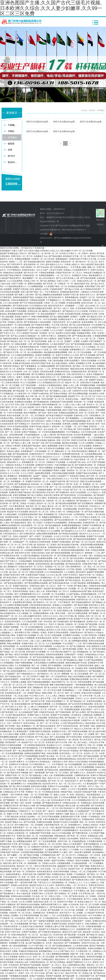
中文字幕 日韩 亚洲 (60, 325)
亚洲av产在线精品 (37, 976)
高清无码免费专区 (48, 619)
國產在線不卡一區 (63, 451)
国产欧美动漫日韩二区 (59, 907)
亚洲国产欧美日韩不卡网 (14, 575)
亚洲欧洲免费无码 (92, 869)
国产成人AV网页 (79, 712)
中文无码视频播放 (19, 308)
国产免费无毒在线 (80, 833)
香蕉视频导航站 (46, 951)
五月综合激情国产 (39, 418)
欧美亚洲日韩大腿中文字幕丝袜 (86, 487)
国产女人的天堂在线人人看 (68, 278)
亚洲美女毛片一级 (94, 622)
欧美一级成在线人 (78, 795)
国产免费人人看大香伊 (24, 295)
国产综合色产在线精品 (69, 751)
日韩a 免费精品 (91, 924)
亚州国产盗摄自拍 (73, 330)
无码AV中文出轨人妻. (90, 943)
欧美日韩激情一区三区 (75, 926)
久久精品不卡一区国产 (15, 973)
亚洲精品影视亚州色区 (70, 292)
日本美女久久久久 (97, 311)
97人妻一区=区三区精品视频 (12, 396)
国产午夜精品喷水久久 (26, 674)
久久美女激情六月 (30, 929)
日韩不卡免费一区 (19, 284)
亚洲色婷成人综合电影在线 (59, 498)
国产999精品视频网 (66, 698)
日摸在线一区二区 (54, 501)
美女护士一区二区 (94, 404)
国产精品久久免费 (27, 806)
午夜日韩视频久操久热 (64, 465)
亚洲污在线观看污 (72, 361)
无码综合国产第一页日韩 (29, 619)
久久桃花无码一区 (22, 394)
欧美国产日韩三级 (71, 295)
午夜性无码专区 (59, 322)
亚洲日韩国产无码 (92, 286)
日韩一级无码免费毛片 (48, 891)
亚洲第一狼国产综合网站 (55, 861)
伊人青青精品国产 (20, 731)
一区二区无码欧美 (37, 415)
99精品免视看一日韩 (23, 344)
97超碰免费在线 (79, 841)
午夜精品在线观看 (37, 300)
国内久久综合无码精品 (78, 762)
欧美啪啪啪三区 (51, 514)
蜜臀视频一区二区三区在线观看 (75, 674)
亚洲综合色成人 (29, 270)
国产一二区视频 (25, 759)
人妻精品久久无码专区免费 (92, 292)
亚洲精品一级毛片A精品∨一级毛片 (28, 429)
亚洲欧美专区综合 (62, 372)
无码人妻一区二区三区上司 (15, 685)
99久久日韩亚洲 (26, 350)
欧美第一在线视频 (33, 803)
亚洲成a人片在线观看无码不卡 (76, 270)
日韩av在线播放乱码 (20, 300)
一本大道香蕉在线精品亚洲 (34, 745)
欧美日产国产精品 (74, 388)
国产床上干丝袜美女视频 (30, 539)
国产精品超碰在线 (20, 454)
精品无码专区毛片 (56, 306)
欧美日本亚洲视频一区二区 (93, 578)
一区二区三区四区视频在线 (31, 627)
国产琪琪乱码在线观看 (68, 534)
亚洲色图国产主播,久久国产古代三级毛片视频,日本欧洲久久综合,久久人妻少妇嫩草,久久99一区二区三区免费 (46, 251)
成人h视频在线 (69, 501)
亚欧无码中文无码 (22, 553)
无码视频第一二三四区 (74, 306)
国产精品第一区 (94, 372)
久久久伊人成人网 (54, 575)
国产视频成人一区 (74, 696)
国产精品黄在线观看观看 (66, 503)
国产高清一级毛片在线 (48, 413)
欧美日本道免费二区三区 (18, 415)
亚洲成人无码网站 (11, 915)
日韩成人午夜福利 (13, 446)
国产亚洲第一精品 (13, 726)
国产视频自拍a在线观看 (90, 751)
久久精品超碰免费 (79, 863)
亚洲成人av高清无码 (20, 885)
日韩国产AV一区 (88, 720)
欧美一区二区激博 (94, 421)
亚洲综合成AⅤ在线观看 (21, 896)
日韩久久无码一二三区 (66, 281)
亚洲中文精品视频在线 (35, 388)
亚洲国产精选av (34, 693)
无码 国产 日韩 (38, 443)
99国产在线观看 (32, 668)
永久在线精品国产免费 (28, 712)
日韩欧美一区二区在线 (75, 624)
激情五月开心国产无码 (72, 932)
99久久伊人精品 (92, 468)
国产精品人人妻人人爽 (21, 443)
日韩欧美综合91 (76, 633)
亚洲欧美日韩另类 (39, 547)
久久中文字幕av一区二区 (30, 517)
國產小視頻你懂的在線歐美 (61, 685)
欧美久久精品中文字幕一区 (73, 630)
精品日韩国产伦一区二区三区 (64, 682)
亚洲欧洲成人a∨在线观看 (71, 377)
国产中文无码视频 (88, 355)
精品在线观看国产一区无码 (52, 314)
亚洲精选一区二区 (90, 484)
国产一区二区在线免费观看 (45, 841)
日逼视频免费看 (63, 863)
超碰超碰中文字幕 (65, 866)
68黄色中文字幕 (22, 970)
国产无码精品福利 (61, 622)
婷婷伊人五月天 (7, 259)
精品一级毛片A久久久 (51, 778)
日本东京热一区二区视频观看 (18, 569)
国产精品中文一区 (36, 253)
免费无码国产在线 (88, 778)
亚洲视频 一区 (82, 910)
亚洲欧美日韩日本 (11, 806)
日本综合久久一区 (97, 506)
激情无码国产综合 (82, 284)
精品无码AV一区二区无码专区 (68, 959)
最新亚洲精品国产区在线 (76, 663)
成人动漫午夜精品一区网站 (63, 363)
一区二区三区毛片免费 (52, 690)
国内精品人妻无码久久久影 (49, 630)
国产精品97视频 (81, 605)
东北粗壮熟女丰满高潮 (70, 720)
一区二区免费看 (36, 825)
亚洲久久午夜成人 (54, 421)
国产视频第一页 (95, 613)
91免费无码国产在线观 (35, 575)
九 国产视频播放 (90, 569)
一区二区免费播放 (96, 863)
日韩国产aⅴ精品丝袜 (40, 394)
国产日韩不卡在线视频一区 (62, 597)
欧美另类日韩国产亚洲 (41, 363)
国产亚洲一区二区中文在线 (39, 869)
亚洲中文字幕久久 (49, 336)
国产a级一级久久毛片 (55, 973)
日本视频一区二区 (76, 589)
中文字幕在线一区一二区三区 (46, 808)
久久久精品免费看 (29, 622)
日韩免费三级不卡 (22, 418)
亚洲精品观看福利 (41, 613)
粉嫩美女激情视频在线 (52, 517)
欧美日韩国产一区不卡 (90, 709)
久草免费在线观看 (94, 841)
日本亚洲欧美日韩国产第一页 (88, 828)
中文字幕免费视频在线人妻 (50, 748)
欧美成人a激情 (13, 451)
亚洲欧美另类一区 (39, 649)
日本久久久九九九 (50, 616)
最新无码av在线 (77, 369)
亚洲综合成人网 (34, 311)
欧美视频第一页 (18, 481)
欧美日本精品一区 (31, 723)
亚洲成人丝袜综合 (91, 825)
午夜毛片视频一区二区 (20, 847)
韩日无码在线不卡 (67, 808)
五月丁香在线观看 (28, 385)
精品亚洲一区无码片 (91, 932)
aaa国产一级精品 (40, 476)
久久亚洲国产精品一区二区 (55, 286)
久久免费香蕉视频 (37, 410)
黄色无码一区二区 (27, 800)
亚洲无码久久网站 (63, 885)
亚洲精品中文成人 (59, 731)
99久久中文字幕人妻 (68, 616)
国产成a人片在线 (72, 289)
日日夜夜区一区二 (51, 729)
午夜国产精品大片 (52, 328)
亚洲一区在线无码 (11, 965)
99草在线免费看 (85, 682)
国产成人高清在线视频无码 (15, 671)
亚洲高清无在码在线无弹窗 (82, 457)
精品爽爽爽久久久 (19, 784)
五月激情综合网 (93, 907)
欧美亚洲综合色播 (93, 369)
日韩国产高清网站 (29, 932)
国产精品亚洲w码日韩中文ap (34, 937)
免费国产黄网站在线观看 (27, 839)
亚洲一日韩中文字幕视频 (83, 657)
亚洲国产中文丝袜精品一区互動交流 (66, 715)
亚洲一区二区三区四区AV (25, 380)
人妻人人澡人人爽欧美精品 (41, 641)
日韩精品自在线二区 (71, 803)
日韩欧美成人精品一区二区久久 (43, 586)
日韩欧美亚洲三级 (37, 501)
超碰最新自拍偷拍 (63, 657)
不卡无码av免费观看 (68, 797)
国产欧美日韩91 (80, 915)
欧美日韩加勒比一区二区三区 (75, 547)
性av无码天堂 (85, 830)
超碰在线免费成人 (14, 874)
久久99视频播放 (7, 663)
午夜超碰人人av (70, 407)
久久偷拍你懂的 (10, 514)
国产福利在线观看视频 (60, 553)
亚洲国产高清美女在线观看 (24, 597)
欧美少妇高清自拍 (63, 921)
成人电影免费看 (83, 806)
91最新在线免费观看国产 (89, 407)
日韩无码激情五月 (54, 454)
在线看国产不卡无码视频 (89, 520)
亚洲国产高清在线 (87, 424)
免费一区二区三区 (55, 341)
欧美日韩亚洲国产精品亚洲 (31, 339)
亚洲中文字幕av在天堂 (68, 446)
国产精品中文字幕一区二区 (15, 352)
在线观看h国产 (27, 451)
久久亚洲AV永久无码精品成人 (38, 762)
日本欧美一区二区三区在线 (43, 259)
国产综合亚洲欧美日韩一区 (66, 520)
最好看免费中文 (95, 275)
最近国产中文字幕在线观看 (15, 589)
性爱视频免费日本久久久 (30, 594)
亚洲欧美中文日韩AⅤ (44, 465)
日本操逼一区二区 (19, 869)
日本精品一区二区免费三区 (75, 745)
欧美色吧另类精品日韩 (29, 347)
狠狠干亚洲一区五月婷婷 (44, 814)
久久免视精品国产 (82, 811)
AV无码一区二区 (91, 753)
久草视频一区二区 (11, 891)
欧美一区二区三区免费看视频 (81, 767)
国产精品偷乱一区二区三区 (76, 718)
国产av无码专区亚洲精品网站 (81, 704)
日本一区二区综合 (78, 907)
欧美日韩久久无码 (97, 605)
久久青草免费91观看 (22, 374)
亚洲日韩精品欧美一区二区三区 (25, 935)
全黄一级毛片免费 (57, 613)
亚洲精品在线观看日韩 (68, 413)
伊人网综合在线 (69, 300)
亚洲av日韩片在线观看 (91, 693)
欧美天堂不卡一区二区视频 (71, 913)
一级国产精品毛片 (87, 399)
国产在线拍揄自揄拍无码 (34, 262)
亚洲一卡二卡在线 (65, 586)
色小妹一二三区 (44, 369)
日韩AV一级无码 (89, 253)
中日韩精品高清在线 (51, 792)
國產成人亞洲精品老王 (52, 311)
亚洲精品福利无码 (79, 372)
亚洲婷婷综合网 (55, 547)
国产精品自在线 (51, 770)
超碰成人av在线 (42, 289)
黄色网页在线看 (12, 517)
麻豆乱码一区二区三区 (39, 512)
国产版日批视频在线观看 (57, 396)
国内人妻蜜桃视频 (50, 446)
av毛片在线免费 (7, 295)
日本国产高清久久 (11, 350)
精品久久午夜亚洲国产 (73, 844)
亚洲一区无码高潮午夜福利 (82, 308)
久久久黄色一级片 (85, 556)
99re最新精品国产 (93, 558)
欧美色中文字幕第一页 (67, 902)
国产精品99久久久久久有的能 (75, 311)
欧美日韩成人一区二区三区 (71, 753)
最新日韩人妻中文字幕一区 (15, 863)
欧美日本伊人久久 (87, 295)
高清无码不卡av (38, 424)
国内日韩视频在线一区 (52, 404)
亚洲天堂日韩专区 (96, 885)
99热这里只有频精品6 (93, 273)
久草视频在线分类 (19, 487)
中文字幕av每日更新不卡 (61, 652)
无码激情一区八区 (47, 333)
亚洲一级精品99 (84, 300)
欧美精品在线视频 (76, 286)
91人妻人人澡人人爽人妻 (27, 600)
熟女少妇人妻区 (89, 638)
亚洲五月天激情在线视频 (11, 745)
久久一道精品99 (7, 465)
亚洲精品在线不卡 (66, 319)
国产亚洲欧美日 (53, 720)
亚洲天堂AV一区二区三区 (22, 256)
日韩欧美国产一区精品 (74, 654)
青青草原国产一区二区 (22, 828)
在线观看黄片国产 (84, 929)
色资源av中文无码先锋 (91, 959)
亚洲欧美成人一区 (22, 361)
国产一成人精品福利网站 (23, 751)
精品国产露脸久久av (14, 822)
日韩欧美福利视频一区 (95, 926)
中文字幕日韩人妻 (86, 893)
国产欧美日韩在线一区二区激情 (83, 896)
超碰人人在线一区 (61, 795)
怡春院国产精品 (44, 874)
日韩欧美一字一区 (65, 284)
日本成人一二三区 (70, 517)
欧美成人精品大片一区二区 (89, 902)
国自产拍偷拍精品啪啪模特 (39, 682)
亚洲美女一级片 (23, 547)
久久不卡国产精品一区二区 (40, 946)
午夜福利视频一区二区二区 (85, 561)
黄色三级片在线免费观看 (30, 778)
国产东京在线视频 (53, 443)
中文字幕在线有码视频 (29, 915)
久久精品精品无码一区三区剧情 (56, 918)
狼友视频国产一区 (30, 278)
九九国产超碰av (73, 594)
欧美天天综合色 (49, 539)
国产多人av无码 (51, 687)
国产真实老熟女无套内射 (68, 545)
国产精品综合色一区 (65, 668)
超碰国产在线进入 (97, 380)
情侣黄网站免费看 (45, 558)
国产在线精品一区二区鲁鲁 (66, 893)
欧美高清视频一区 (89, 322)
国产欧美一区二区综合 (77, 836)
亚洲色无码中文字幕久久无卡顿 (83, 259)
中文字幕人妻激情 (74, 569)
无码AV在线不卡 (72, 781)
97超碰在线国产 (57, 289)
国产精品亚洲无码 (73, 564)
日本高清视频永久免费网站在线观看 (49, 663)
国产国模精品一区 (37, 479)
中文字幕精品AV (14, 270)
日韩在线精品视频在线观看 (63, 473)
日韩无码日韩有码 (80, 498)
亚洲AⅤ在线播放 (95, 948)
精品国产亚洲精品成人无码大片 (13, 253)
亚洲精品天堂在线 (11, 954)
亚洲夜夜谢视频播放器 (71, 525)
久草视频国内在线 (48, 855)
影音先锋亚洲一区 (31, 264)
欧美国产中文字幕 (82, 619)
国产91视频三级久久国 (32, 580)
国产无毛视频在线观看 (70, 578)
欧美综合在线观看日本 (56, 374)
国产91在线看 (30, 822)
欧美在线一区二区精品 (47, 545)
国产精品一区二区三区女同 (83, 542)
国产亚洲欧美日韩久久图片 (83, 880)
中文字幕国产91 (10, 657)
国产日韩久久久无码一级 (16, 707)
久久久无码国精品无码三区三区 (50, 383)
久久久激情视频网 (54, 643)
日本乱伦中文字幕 (97, 742)
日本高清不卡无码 (52, 627)
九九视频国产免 (51, 850)
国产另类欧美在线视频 (78, 731)
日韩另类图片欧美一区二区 (55, 825)
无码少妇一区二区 (19, 660)
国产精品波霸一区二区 (22, 391)
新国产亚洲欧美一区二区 (69, 339)
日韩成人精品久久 (72, 264)
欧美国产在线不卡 (76, 924)
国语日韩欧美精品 (37, 654)
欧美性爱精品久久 (41, 907)
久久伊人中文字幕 (61, 536)
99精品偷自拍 (60, 836)
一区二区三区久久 (63, 275)
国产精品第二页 (84, 797)
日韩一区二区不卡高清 (32, 457)
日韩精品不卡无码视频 (56, 462)
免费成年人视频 (62, 814)
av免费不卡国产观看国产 (92, 341)
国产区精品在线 (65, 380)
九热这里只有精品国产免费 (85, 792)
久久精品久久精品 (19, 470)
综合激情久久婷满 (97, 394)
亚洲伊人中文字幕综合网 (38, 685)
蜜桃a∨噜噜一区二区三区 (53, 693)
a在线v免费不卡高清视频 (16, 311)
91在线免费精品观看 (94, 454)
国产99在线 (57, 509)
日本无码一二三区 (55, 709)
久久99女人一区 (32, 740)
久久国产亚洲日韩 (89, 635)
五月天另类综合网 (89, 432)
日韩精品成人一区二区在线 (89, 855)
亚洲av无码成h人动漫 (16, 437)
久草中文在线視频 (15, 413)
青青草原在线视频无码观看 (60, 671)
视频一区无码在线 (71, 904)
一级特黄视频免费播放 (83, 685)
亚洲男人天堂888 (27, 734)
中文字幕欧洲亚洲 (75, 899)
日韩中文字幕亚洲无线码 (60, 880)
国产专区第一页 (50, 284)
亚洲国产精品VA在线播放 (87, 473)
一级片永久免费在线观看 (77, 613)
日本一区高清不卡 (15, 723)
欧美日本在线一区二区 (91, 303)
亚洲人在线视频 (97, 891)
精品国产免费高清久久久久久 (79, 962)
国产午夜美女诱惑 (74, 737)
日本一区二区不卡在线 (35, 973)
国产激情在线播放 (92, 589)
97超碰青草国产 (22, 330)
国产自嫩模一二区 (15, 855)
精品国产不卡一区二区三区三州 (82, 396)
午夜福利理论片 (58, 484)
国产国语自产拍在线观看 (30, 965)
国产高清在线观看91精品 (44, 657)
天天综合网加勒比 (85, 495)
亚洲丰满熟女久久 (58, 899)
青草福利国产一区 (32, 314)
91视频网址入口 (55, 649)
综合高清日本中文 (50, 784)
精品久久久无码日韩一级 (85, 729)
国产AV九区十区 (31, 273)
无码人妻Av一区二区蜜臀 (83, 734)
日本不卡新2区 (41, 407)
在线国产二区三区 (87, 297)
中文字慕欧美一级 (59, 764)
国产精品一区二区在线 (37, 910)
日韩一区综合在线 (44, 679)
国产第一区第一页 (74, 484)
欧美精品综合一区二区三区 (24, 531)
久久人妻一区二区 (88, 339)
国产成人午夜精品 (35, 495)
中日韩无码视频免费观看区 (54, 432)
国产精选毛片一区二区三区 (45, 602)
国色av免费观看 (14, 643)
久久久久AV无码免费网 (37, 671)
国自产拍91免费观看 (43, 646)
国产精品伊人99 (34, 470)
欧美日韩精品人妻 (17, 611)
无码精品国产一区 (20, 542)
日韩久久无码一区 (57, 512)
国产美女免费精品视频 (78, 394)
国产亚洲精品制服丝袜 (62, 946)
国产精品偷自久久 (84, 501)
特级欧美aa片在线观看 (13, 273)
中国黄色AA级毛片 (93, 358)
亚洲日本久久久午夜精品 (90, 839)
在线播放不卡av (41, 256)
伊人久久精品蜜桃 (28, 383)
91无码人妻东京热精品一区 (89, 748)
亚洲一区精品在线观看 (95, 550)
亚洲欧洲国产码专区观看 (40, 833)
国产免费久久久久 (78, 773)
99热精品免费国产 (11, 679)
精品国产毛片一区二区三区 (33, 742)
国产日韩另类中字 (15, 264)
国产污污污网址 (40, 498)
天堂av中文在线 (65, 514)
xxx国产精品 (8, 330)
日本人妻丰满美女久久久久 (52, 264)
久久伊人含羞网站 (86, 443)
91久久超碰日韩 (73, 322)
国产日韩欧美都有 (63, 712)
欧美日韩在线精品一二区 (21, 979)
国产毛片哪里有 (38, 374)
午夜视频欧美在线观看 (41, 509)
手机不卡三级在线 (56, 624)
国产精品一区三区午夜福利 (84, 366)
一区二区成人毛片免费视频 (30, 797)
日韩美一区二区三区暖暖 (55, 303)
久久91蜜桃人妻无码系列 (75, 572)
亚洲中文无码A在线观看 (58, 633)
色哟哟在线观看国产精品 (23, 297)
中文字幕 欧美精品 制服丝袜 (43, 440)
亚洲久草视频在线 (48, 668)
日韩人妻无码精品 (95, 877)
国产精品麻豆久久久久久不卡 (74, 531)
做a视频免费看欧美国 (33, 729)
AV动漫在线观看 (73, 303)
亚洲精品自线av (59, 874)
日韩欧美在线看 (7, 509)
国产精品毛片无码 (94, 317)
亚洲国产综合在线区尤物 (72, 328)
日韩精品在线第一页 (75, 512)
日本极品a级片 (48, 959)
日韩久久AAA (22, 641)
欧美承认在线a (72, 399)
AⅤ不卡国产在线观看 (96, 462)
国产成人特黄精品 (78, 957)
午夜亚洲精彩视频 (54, 410)
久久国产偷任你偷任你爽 (37, 528)
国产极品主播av (81, 586)
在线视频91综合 (96, 937)
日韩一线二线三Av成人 (78, 742)
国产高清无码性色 (68, 495)
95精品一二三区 (16, 262)
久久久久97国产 (57, 330)
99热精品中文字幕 (89, 314)
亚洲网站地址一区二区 (50, 578)
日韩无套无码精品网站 (77, 948)
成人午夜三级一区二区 (35, 396)
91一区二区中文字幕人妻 (25, 545)
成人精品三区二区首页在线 (51, 935)
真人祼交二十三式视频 (69, 850)
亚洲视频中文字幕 (83, 363)
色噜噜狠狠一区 (34, 863)
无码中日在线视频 (89, 361)
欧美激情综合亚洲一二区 (16, 693)
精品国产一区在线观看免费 (73, 437)
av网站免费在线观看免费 (47, 534)
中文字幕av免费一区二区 (40, 970)
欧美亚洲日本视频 (39, 786)
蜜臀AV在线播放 (35, 284)
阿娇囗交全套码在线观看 (91, 481)
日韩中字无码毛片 (70, 575)
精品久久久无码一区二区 (81, 814)
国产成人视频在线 (77, 646)
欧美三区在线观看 (78, 492)
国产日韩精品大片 (22, 424)
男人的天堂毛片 (86, 740)
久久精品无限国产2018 (60, 344)
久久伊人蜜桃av (18, 328)
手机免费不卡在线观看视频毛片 (65, 830)
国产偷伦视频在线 (53, 525)
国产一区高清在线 (78, 979)
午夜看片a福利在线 (48, 347)
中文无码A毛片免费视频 (54, 448)
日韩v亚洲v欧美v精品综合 (40, 605)
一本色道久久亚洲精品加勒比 (49, 385)
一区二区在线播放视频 (19, 924)
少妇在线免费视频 (80, 858)
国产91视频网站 (55, 665)
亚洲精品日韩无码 (22, 421)
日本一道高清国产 (35, 589)
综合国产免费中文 (17, 762)
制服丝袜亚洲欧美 (11, 339)
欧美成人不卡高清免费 (24, 465)
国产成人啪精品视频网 (59, 317)
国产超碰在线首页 (19, 523)
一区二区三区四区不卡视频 (33, 676)
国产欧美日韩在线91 (60, 369)
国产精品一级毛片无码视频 (17, 654)
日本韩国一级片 (12, 594)
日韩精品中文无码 (43, 830)
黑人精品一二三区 (48, 915)
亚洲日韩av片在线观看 (90, 383)
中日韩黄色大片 (66, 729)
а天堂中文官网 (56, 270)
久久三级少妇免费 (11, 303)
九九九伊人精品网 (26, 407)
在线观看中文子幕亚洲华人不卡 (28, 319)
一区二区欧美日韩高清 (10, 383)
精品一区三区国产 (35, 523)
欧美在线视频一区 (11, 646)
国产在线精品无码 (13, 676)
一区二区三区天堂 (59, 869)
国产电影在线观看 (91, 756)
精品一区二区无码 (87, 822)
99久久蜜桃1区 (50, 339)
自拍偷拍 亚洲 (41, 297)
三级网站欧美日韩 (82, 775)
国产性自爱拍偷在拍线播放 (88, 808)
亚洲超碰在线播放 (45, 490)
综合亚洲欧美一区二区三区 (32, 525)
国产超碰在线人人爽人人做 (41, 775)
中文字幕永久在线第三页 (90, 517)
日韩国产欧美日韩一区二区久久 (69, 273)
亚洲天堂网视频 (19, 495)
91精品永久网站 (7, 665)
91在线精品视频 (70, 509)
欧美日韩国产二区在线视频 (50, 968)
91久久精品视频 (40, 718)
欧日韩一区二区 (51, 253)
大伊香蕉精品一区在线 (83, 514)
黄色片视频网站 (30, 413)
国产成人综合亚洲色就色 (80, 325)
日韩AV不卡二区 (49, 611)
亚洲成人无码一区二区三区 (90, 616)
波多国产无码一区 (17, 388)
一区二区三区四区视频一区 (41, 795)
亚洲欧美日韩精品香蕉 (62, 970)
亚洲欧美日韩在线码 (21, 363)
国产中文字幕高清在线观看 (31, 303)
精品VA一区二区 (72, 383)
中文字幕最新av (73, 432)
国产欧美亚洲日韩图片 (14, 583)
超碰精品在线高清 (78, 877)
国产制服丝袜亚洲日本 (52, 803)
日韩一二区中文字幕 (74, 448)
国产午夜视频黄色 (29, 366)
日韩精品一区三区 (39, 709)
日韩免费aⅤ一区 (70, 665)
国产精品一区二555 (34, 448)
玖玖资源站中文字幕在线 (11, 929)
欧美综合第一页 (68, 262)
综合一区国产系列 (75, 756)
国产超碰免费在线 (41, 344)
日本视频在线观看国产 (34, 550)
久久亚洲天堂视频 (35, 861)
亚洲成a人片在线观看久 (63, 605)
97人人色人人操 (43, 800)
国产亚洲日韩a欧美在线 (59, 583)
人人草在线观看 (87, 418)
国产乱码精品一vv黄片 (28, 844)
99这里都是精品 (94, 795)
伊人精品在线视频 (22, 325)
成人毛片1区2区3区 (56, 418)
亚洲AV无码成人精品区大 (40, 426)
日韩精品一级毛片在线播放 (78, 861)
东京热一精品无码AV (55, 943)
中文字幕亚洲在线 (17, 506)
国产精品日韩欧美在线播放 (45, 759)
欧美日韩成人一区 (84, 888)
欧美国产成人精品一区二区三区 (52, 756)
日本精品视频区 (25, 561)
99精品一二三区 (18, 448)
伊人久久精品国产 (64, 734)
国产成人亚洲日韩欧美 (63, 561)
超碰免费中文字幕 (65, 619)
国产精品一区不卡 (86, 786)
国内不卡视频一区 (52, 550)
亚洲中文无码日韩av (80, 918)
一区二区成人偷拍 (20, 696)
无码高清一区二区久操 (76, 470)
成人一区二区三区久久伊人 (20, 767)
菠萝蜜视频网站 (94, 583)
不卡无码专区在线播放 (51, 437)
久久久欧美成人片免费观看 (23, 638)
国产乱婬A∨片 (77, 553)
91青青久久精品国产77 (59, 476)
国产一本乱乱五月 (11, 347)
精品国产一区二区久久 (52, 965)
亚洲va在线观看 (94, 979)
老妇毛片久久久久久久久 (90, 534)
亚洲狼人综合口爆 (31, 377)
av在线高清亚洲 (26, 646)
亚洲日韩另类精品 (20, 591)
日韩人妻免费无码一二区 (76, 567)
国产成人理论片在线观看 (19, 786)
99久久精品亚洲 (90, 764)
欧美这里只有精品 (78, 476)
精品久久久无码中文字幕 (38, 487)
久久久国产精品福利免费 (86, 770)
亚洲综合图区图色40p (67, 759)
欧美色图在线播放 (22, 880)
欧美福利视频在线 (89, 594)
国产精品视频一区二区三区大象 (61, 910)
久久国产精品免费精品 (93, 660)
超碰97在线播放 (53, 262)
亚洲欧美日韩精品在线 (28, 951)
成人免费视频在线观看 (78, 641)
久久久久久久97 (67, 627)
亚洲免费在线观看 (72, 709)
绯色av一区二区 (60, 641)
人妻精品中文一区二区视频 (12, 850)
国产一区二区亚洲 (13, 432)
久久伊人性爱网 (25, 902)
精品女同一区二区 (24, 866)
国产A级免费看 (19, 399)
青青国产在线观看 (54, 976)
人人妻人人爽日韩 (48, 435)
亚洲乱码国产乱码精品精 (40, 731)
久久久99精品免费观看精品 (23, 355)
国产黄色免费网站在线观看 (36, 583)
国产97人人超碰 (90, 899)
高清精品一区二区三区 (55, 567)
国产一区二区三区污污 (66, 855)
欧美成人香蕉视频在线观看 (12, 314)
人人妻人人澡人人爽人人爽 (74, 404)
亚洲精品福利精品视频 (10, 608)
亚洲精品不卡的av (80, 275)
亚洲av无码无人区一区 (87, 281)
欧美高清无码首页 (13, 622)
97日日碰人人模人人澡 (45, 734)
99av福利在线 (43, 597)
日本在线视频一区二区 (44, 451)
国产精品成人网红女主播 (65, 806)
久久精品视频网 (19, 910)
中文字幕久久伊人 (37, 696)
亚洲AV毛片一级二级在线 (68, 740)
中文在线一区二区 (40, 896)
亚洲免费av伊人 (75, 825)
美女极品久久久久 (54, 745)
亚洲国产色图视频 (11, 627)
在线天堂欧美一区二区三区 (86, 459)
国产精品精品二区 (78, 701)
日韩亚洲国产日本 (87, 976)
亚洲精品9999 (88, 819)
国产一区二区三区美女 (50, 723)
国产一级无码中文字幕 (35, 701)
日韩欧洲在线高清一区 (39, 962)
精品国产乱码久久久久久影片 (42, 885)
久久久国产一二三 (8, 888)
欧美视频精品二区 (61, 468)
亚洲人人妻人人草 (37, 591)
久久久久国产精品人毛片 (64, 951)
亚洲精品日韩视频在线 (28, 968)
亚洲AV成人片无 (81, 415)
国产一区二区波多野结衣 (56, 676)
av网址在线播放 (95, 547)
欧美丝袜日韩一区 (48, 556)
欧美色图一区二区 (17, 701)
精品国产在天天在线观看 (18, 512)
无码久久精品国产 (20, 536)
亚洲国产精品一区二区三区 (33, 643)
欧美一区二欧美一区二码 (32, 877)
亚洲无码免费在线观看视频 (92, 545)
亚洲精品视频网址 (47, 275)
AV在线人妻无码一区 (26, 888)
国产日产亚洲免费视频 (28, 756)
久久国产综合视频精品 (30, 556)
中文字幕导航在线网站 (10, 267)
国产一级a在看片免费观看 (80, 852)
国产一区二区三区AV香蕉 (40, 358)
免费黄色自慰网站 (39, 361)
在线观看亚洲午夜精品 (22, 602)
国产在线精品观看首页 (81, 602)
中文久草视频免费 (43, 789)
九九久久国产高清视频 (47, 380)
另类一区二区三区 (55, 660)
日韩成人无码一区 (31, 281)
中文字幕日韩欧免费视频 (21, 498)
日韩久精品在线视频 (92, 388)
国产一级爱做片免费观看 (44, 921)
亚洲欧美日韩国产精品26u (20, 492)
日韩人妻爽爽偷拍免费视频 (57, 954)
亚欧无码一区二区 (33, 506)
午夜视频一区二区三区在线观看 (30, 770)
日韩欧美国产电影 (90, 564)
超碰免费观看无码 (67, 770)
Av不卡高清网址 (95, 915)
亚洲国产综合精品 (59, 924)
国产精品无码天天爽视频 (18, 773)
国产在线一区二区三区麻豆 (57, 773)
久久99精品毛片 (66, 891)
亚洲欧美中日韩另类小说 (42, 847)
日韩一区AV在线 (45, 622)
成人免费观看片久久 (79, 707)
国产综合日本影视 (84, 847)
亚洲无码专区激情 (86, 665)
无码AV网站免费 (16, 435)
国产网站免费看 (62, 957)
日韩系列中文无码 (80, 391)
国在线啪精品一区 (60, 882)
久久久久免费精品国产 (34, 850)
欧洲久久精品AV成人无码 (29, 959)
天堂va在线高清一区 (12, 877)
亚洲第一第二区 (84, 649)
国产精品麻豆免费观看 (41, 704)
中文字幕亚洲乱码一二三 (40, 764)
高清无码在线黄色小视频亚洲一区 (86, 451)
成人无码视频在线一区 (82, 652)
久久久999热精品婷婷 (54, 572)
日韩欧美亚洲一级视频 (25, 564)
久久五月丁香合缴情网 (78, 789)
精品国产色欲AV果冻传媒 (64, 847)
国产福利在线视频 (80, 970)
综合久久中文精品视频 (61, 833)
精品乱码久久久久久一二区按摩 (56, 457)
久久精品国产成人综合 (76, 462)
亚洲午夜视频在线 (91, 844)
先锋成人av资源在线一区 (18, 833)
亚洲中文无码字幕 (79, 440)
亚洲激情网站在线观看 (63, 775)
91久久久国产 (43, 270)
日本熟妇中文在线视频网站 (55, 523)
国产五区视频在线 (85, 503)
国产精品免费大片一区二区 (19, 709)
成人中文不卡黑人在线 (15, 404)
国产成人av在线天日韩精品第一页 (25, 336)
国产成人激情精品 (48, 281)
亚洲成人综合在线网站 (69, 839)
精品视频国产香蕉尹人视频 (54, 470)
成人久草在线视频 (54, 424)
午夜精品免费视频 (47, 273)
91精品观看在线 (34, 784)
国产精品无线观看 (15, 729)
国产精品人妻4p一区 (12, 937)
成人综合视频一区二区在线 (17, 479)
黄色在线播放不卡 (26, 789)
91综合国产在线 (65, 687)
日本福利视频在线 (32, 435)
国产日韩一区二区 (56, 781)
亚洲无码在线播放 (94, 701)
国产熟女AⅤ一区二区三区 (86, 262)
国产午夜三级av (42, 737)
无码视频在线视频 (87, 385)
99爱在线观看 (63, 979)
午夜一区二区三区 (61, 558)
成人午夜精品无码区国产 (91, 289)
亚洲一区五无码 (63, 440)
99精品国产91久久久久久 (92, 330)
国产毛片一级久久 (61, 308)
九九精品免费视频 (48, 740)
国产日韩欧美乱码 (27, 534)
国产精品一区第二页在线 (40, 924)
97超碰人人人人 (76, 882)
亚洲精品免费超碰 (22, 259)
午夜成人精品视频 (61, 679)
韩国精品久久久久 (87, 410)
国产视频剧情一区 (11, 800)
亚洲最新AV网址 (84, 333)
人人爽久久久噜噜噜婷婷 (38, 707)
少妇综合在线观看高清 (22, 520)
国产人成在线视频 (57, 737)
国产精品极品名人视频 (73, 660)
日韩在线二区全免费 (29, 891)
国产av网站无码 (21, 825)
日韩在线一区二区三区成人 (20, 913)
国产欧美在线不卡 (56, 297)
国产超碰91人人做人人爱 (60, 391)
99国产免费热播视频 (40, 317)
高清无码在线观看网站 (35, 720)
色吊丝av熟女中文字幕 (61, 800)
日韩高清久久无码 (60, 762)
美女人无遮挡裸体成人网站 (74, 965)
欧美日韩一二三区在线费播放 (76, 608)
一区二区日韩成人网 (67, 429)
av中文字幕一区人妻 (92, 696)
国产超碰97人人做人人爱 (89, 528)
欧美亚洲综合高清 (43, 638)
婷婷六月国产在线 (70, 410)
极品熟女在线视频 (70, 443)
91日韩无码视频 (12, 778)
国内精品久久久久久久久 (11, 948)
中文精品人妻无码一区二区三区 (41, 503)
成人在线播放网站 (35, 352)
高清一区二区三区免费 (89, 904)
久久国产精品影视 (78, 583)
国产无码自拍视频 (39, 940)
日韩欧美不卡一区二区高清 (30, 811)
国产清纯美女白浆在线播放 (28, 904)
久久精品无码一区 (61, 646)
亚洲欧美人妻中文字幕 (55, 926)
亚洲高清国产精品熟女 (31, 446)
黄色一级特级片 (55, 407)
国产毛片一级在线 (97, 627)
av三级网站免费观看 (46, 366)
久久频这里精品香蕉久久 (16, 286)
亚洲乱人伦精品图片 (16, 668)
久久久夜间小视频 (11, 734)
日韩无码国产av (66, 459)
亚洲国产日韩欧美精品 (61, 542)
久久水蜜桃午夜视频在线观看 (16, 605)
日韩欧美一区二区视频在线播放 (17, 649)
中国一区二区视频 (95, 745)
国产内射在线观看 (88, 278)
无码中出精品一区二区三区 (85, 687)
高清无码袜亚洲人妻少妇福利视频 (50, 564)
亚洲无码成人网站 (8, 635)
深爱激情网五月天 (77, 350)
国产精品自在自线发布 (46, 726)
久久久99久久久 (25, 718)
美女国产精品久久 (86, 509)
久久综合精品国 (70, 748)
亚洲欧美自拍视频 (44, 822)
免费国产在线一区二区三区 (17, 775)
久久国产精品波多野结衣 (16, 715)
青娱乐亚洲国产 (95, 391)
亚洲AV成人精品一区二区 (27, 836)
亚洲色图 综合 (39, 913)
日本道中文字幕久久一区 (70, 253)
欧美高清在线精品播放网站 (73, 550)
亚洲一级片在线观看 (40, 880)
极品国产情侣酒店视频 (65, 828)
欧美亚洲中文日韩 (64, 539)
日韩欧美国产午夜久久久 (11, 580)
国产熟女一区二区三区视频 (60, 858)
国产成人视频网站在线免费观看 (49, 295)
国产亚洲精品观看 (93, 630)
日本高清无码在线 (8, 866)
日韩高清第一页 (25, 657)
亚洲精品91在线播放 (23, 402)
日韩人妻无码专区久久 (76, 374)
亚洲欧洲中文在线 (22, 509)
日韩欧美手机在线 (47, 712)
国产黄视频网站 (72, 418)
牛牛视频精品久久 (54, 300)
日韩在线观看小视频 (65, 811)
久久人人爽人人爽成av (56, 696)
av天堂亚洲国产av (64, 915)
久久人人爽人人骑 (80, 380)
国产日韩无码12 (38, 421)
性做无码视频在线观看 (25, 899)
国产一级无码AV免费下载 (26, 882)
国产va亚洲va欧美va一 (60, 267)
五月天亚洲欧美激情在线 (14, 740)
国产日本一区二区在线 (59, 707)
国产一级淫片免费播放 (43, 468)
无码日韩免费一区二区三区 (53, 399)
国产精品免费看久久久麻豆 (56, 852)
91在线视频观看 (75, 764)
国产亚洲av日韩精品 (59, 394)
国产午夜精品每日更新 (82, 336)
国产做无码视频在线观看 (81, 344)
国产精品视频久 (96, 671)
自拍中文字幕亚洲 (26, 737)
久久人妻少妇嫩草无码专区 (30, 616)
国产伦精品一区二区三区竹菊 (12, 652)
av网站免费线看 (71, 528)
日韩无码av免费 (47, 372)
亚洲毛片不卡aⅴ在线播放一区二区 (63, 786)
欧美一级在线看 (43, 899)
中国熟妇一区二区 (33, 792)
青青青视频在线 (72, 297)
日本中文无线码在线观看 (18, 426)
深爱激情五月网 (64, 336)
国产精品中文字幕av (96, 256)
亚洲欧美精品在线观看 (79, 679)
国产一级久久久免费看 (39, 330)
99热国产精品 (66, 792)
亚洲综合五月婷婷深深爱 (40, 542)
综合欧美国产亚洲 (95, 968)
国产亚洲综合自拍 (20, 306)
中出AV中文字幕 (10, 968)
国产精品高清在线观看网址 (85, 539)
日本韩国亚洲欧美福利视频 (32, 852)
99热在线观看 (52, 753)
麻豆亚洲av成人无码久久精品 (49, 608)
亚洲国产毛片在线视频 (26, 635)
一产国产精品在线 (11, 817)
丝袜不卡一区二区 (28, 490)
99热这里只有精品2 (11, 366)
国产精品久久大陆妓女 (94, 633)
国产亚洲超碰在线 (41, 402)
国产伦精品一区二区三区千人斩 (19, 921)
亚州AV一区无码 (59, 638)
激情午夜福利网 (19, 687)
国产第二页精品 (19, 503)
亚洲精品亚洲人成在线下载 (30, 819)
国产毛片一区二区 (78, 490)
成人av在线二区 (92, 306)
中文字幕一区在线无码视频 (82, 479)
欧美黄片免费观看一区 (45, 355)
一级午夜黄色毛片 (80, 671)
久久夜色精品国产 (91, 784)
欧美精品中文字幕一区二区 (75, 256)
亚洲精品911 (98, 847)
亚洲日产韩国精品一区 (31, 432)
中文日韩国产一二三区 (72, 643)
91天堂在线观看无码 (23, 468)
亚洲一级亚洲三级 (76, 358)
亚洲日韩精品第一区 (71, 778)
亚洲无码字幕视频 (94, 957)
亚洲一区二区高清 (87, 413)
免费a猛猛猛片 (62, 259)
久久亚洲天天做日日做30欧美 (31, 926)
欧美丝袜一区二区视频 (84, 402)
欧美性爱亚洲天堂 (45, 871)
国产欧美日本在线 (65, 435)
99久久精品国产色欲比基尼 (93, 264)
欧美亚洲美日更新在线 (43, 561)
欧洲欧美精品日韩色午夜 (23, 830)
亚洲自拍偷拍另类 (39, 569)
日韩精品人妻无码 (15, 322)
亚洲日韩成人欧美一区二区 (45, 902)
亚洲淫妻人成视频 (70, 424)
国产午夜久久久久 (8, 333)
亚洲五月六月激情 (56, 937)
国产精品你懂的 (55, 256)
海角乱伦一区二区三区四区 (50, 844)
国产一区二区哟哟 (39, 665)
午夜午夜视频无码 (51, 819)
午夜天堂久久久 (44, 882)
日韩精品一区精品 (39, 633)
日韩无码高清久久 (11, 534)
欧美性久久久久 (25, 957)
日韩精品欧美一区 (30, 275)
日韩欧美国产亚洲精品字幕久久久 (33, 858)
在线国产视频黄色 (60, 358)
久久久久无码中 (27, 473)
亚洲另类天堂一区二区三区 (88, 600)
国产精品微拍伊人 (8, 893)
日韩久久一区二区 (8, 547)
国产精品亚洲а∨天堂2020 (43, 492)
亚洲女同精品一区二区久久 (57, 591)
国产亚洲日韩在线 (64, 366)
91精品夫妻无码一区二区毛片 (31, 567)
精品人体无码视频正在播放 (80, 676)
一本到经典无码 (29, 630)
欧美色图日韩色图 (73, 314)
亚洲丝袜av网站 (75, 523)
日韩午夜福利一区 (28, 267)
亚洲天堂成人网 (29, 874)
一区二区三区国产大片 (19, 358)
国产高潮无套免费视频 (67, 556)
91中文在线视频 (50, 319)
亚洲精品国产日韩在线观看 (61, 402)
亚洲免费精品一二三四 (72, 690)
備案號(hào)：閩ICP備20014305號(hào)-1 (68, 230)
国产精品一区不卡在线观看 (74, 968)
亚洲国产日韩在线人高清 (23, 289)
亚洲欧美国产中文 (8, 836)
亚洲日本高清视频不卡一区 (57, 701)
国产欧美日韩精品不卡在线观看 (59, 415)
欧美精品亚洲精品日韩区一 (17, 501)
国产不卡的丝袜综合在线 (68, 726)
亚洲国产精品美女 (20, 586)
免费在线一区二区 (34, 918)
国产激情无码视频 (28, 608)
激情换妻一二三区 (92, 553)
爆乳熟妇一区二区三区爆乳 (47, 751)
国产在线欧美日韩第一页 (85, 465)
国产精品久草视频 (31, 855)
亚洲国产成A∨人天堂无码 (38, 715)
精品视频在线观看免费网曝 (55, 352)
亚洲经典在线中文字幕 (70, 817)
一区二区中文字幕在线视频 (48, 817)
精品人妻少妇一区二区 (52, 506)
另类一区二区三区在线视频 (80, 352)
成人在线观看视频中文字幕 (76, 937)
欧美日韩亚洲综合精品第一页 (32, 954)
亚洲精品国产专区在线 (26, 558)
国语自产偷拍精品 (97, 946)
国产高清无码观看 (39, 341)
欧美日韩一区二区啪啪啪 (48, 459)
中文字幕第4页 (64, 602)
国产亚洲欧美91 (63, 492)
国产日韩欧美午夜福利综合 (50, 932)
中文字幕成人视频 (78, 267)
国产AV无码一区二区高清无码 (75, 506)
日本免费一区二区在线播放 (54, 594)
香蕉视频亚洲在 (25, 476)
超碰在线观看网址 (22, 940)
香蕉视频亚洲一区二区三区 (33, 462)
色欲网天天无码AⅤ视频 (66, 333)
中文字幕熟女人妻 (81, 891)
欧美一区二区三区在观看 (44, 957)
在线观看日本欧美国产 (48, 839)
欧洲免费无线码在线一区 (73, 454)
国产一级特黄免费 (37, 773)
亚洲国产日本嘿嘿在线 (92, 525)
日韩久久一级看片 (15, 377)
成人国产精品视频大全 (35, 943)
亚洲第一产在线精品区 (90, 817)
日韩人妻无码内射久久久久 (69, 347)
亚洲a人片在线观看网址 (43, 520)
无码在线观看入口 (8, 839)
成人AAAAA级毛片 (47, 278)
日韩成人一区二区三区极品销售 (83, 871)
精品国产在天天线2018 (49, 929)
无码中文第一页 (64, 841)
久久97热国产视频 (97, 833)
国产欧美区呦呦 (69, 649)
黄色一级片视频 (33, 399)
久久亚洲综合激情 (80, 946)
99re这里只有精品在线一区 (12, 550)
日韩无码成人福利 (50, 797)
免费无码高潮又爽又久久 (51, 904)
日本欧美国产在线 (28, 679)
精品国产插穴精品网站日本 (55, 589)
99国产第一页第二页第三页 (82, 954)
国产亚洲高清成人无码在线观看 (37, 322)
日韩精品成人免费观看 (92, 715)
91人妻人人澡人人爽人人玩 (47, 888)
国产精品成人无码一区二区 (19, 341)
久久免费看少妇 (81, 319)
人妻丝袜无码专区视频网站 (60, 940)
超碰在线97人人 (14, 462)
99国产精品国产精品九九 (70, 819)
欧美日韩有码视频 (61, 871)
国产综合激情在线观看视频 (74, 421)
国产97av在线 (43, 267)
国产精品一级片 (18, 803)
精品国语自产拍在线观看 (54, 580)
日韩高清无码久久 (91, 377)
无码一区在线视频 (61, 350)
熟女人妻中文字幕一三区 (46, 698)
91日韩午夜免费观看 (82, 435)
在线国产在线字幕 (57, 481)
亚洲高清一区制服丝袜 (26, 369)
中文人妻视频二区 (24, 613)
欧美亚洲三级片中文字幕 (56, 742)
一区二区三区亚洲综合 (56, 388)
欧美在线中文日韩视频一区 (38, 652)
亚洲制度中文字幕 (95, 663)
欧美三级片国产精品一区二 (32, 292)
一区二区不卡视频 (80, 426)
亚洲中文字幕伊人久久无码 (67, 355)
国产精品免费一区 (70, 976)
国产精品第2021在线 (37, 660)
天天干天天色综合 (94, 470)
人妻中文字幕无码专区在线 (45, 866)
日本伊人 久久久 (82, 698)
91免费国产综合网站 (71, 635)
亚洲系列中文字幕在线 (19, 764)
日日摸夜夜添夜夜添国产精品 (30, 514)
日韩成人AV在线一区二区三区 (57, 877)
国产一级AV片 (49, 811)
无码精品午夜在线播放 (37, 781)
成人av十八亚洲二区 (43, 350)
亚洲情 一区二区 (55, 528)
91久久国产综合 (34, 437)
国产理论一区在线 (61, 490)
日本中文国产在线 (19, 781)
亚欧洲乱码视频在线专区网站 (40, 308)
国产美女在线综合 (73, 580)
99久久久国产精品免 (81, 940)
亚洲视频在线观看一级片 (84, 611)
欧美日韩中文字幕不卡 (87, 759)
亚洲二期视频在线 (35, 687)
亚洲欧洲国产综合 (41, 391)
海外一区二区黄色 (73, 693)
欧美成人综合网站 (27, 817)
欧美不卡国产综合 (13, 932)
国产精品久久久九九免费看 (48, 531)
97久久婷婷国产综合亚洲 (27, 333)
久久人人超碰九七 (91, 882)
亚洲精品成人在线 (95, 836)
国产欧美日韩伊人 (11, 578)
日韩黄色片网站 (7, 418)
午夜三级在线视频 (55, 361)
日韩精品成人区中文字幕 (14, 792)
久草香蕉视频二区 (68, 888)
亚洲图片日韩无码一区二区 (37, 481)
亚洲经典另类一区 (91, 523)
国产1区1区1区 (73, 481)
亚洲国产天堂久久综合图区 (24, 459)
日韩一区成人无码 (33, 690)
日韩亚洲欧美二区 (97, 415)
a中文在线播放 (85, 446)
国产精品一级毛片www (29, 578)
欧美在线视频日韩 (22, 704)
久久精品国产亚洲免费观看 (45, 979)
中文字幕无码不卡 (47, 600)
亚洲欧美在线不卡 (37, 454)
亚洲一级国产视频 (82, 866)
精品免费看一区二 (20, 410)
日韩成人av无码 (49, 863)
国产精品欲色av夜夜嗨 (65, 600)
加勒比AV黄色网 (36, 572)
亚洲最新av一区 (28, 726)
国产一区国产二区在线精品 (41, 536)
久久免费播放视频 (35, 286)
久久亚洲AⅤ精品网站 (35, 328)
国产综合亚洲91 (77, 558)
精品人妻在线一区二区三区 (56, 767)
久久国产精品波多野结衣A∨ (72, 723)
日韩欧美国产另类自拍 (10, 852)
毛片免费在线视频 (78, 536)
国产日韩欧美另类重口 (41, 325)
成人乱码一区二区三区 (19, 572)
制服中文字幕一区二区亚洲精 (19, 814)
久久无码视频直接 (23, 665)
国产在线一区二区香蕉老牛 (24, 871)
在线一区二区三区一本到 (44, 828)
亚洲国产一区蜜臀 (78, 317)
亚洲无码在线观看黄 (55, 654)
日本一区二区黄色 (31, 372)
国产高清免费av (77, 468)
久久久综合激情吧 (15, 281)
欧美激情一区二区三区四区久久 (34, 624)
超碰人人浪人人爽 (71, 385)
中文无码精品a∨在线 (38, 306)
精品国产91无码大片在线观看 (66, 822)
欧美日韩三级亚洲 (52, 495)
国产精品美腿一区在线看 (75, 935)
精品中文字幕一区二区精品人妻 (79, 973)
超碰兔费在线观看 (43, 473)
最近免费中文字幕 (22, 633)
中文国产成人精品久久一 (16, 861)
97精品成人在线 (22, 962)
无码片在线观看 (84, 429)
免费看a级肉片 (82, 627)
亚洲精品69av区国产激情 (81, 591)
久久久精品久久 (94, 492)
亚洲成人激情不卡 (22, 317)
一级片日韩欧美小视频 (19, 795)
